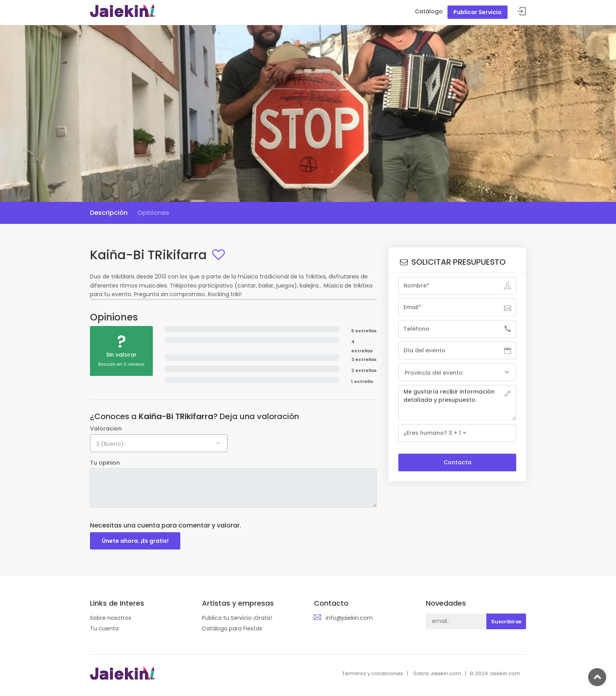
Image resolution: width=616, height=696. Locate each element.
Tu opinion (105, 463)
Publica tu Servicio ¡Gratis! (237, 618)
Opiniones (153, 213)
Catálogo (429, 11)
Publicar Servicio (478, 12)
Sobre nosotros (111, 618)
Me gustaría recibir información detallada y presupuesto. (457, 403)
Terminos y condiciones (373, 673)
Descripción (109, 213)
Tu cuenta (104, 628)
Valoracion (106, 429)
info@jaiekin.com (349, 618)
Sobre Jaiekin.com (437, 673)
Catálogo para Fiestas (232, 628)
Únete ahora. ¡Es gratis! (135, 541)
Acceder (522, 12)
